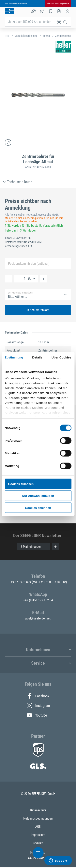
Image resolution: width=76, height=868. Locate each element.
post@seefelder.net (38, 618)
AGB (38, 827)
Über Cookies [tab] (61, 357)
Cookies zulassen (21, 484)
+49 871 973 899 (20, 582)
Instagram (38, 706)
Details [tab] (37, 357)
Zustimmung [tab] (14, 357)
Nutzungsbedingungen (38, 818)
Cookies (38, 843)
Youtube (37, 715)
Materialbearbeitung (26, 36)
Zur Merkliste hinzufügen (20, 293)
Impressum (38, 835)
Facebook (38, 696)
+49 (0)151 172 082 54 (38, 600)
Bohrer (46, 36)
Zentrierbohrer (63, 36)
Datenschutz (38, 810)
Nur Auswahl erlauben (38, 496)
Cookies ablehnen (38, 508)
